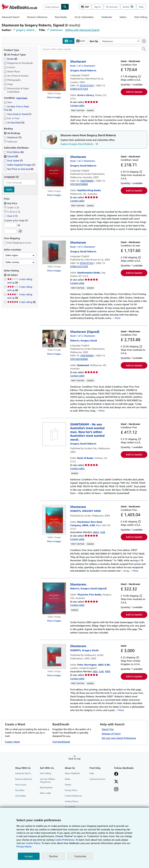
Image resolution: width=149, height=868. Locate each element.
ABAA (96, 532)
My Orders (20, 790)
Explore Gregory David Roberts (80, 144)
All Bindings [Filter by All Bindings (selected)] (12, 133)
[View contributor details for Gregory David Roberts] (83, 70)
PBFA (108, 672)
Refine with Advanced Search (82, 30)
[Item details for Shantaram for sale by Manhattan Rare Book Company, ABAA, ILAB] (54, 520)
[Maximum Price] (10, 232)
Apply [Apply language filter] (9, 190)
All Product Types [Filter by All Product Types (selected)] (15, 55)
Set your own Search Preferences (119, 738)
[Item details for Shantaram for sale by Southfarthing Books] (54, 172)
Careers (68, 785)
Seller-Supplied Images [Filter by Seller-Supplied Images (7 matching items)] (19, 165)
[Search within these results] (94, 49)
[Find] (65, 7)
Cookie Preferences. (65, 840)
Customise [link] (80, 856)
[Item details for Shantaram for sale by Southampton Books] (54, 252)
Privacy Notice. (24, 846)
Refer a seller (45, 793)
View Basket (21, 796)
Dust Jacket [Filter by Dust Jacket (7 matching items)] (13, 161)
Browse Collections (37, 17)
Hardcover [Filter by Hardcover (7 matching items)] (13, 137)
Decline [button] (53, 856)
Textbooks (107, 17)
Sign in (98, 7)
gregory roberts (25, 30)
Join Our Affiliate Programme (48, 780)
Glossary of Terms (111, 734)
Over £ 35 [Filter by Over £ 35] (11, 216)
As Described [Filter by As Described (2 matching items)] (14, 123)
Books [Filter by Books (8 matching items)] (10, 59)
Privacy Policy (71, 790)
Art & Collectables (84, 17)
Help (141, 7)
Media (67, 779)
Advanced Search (11, 17)
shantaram (56, 30)
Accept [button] (29, 856)
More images (54, 97)
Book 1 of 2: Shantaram (83, 66)
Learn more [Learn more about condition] (22, 98)
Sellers (123, 17)
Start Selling (141, 17)
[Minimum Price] (10, 225)
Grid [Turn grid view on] (81, 41)
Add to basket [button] (134, 92)
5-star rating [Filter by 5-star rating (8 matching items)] (21, 302)
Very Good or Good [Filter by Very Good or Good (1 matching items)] (18, 114)
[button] (144, 49)
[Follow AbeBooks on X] (116, 782)
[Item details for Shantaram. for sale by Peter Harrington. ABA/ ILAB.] (54, 657)
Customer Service (97, 779)
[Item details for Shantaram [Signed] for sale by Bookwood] (54, 339)
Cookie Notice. (33, 843)
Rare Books (61, 17)
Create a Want (12, 742)
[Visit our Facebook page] (116, 774)
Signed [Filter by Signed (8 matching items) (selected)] (11, 156)
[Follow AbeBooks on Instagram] (116, 790)
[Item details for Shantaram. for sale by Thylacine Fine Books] (54, 598)
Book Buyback (46, 787)
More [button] (118, 318)
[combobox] (52, 7)
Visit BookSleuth (61, 742)
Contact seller (77, 106)
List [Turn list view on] (68, 41)
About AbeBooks (72, 773)
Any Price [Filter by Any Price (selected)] (11, 203)
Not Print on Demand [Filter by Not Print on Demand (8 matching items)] (19, 169)
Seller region (12, 255)
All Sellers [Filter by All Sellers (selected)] (13, 275)
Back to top (74, 759)
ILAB (103, 532)
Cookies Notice (72, 801)
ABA (95, 672)
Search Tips (108, 729)
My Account (112, 7)
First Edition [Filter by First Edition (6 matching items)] (14, 152)
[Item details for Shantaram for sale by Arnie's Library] (54, 75)
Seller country (12, 262)
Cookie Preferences (73, 796)
